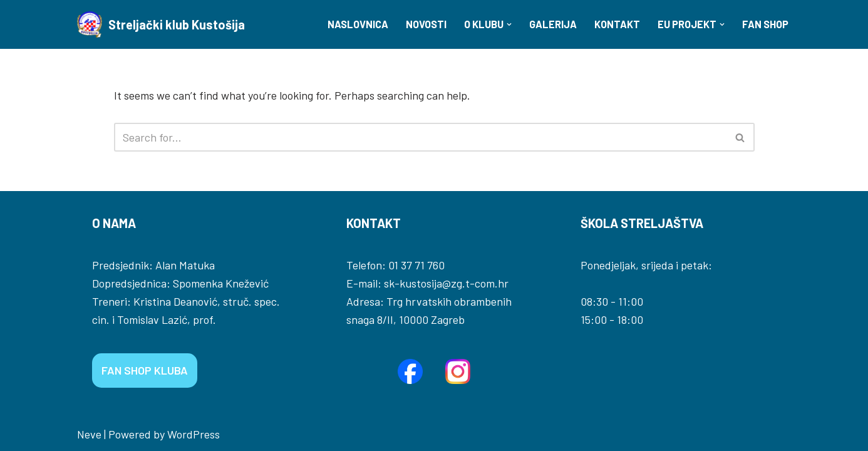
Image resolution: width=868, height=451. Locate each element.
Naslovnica (358, 24)
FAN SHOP (765, 24)
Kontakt (617, 24)
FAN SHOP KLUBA (145, 370)
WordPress (194, 434)
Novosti (426, 24)
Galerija (553, 24)
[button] (509, 24)
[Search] (420, 137)
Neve (89, 434)
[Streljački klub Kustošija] (161, 24)
